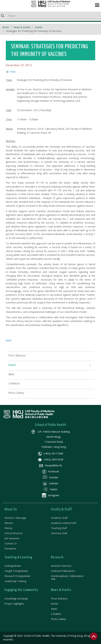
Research (57, 557)
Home (5, 27)
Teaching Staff (59, 528)
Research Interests (61, 566)
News (54, 609)
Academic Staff (59, 518)
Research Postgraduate (17, 576)
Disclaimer (10, 549)
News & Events (22, 27)
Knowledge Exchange (16, 599)
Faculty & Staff (61, 509)
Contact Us (11, 543)
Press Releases (59, 599)
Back (9, 340)
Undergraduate (13, 566)
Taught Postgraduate (16, 571)
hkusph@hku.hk (50, 465)
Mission (9, 523)
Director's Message (15, 518)
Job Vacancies (12, 538)
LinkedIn (50, 483)
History (8, 528)
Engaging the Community (21, 590)
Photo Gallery (58, 619)
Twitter (50, 489)
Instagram (50, 495)
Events (39, 27)
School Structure (14, 533)
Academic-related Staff (63, 523)
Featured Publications (63, 571)
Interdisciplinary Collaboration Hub (67, 577)
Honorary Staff (59, 533)
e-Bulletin (56, 614)
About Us (11, 509)
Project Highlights (14, 604)
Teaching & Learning (18, 557)
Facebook (50, 471)
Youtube (50, 477)
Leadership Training (15, 581)
